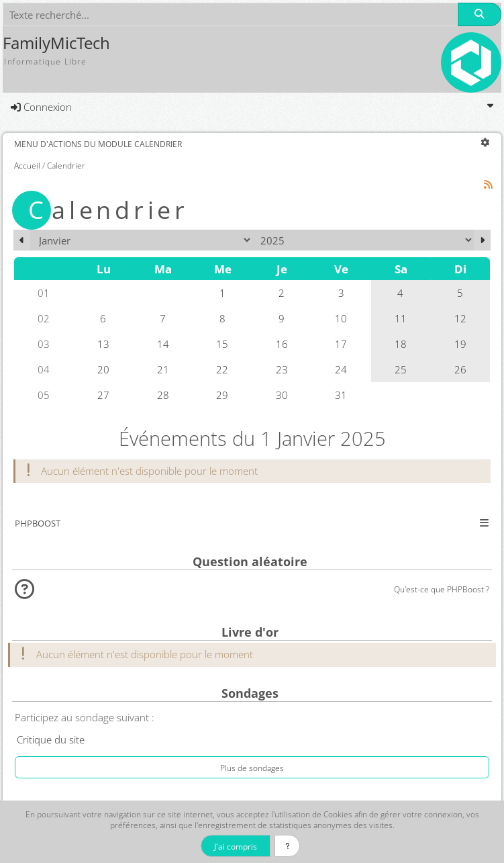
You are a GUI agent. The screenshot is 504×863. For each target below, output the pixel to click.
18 (401, 344)
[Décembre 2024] (22, 240)
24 (341, 369)
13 (103, 344)
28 (163, 395)
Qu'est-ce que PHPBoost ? (442, 589)
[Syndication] (489, 184)
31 (341, 395)
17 (341, 344)
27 (103, 395)
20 (103, 369)
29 (222, 395)
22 (222, 369)
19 (460, 344)
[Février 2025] (482, 240)
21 (163, 369)
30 (282, 395)
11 (401, 318)
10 (341, 318)
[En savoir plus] (288, 846)
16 (282, 344)
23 (282, 369)
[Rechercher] (479, 14)
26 (460, 369)
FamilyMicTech (56, 43)
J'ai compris (236, 846)
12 (460, 318)
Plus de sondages (252, 768)
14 (163, 344)
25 (401, 369)
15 (222, 344)
